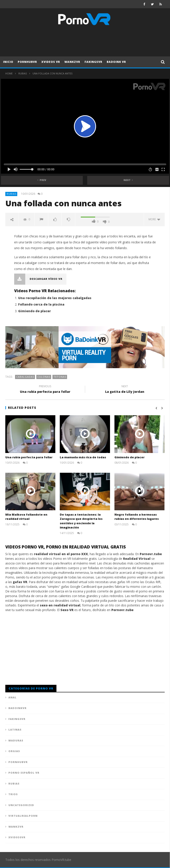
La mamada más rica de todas (83, 457)
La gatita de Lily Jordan (125, 390)
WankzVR (72, 62)
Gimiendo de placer (35, 311)
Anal (13, 697)
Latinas (15, 730)
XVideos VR (51, 62)
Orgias (14, 751)
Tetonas (60, 377)
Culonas (44, 377)
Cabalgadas (25, 377)
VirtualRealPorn (23, 816)
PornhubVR (27, 62)
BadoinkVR (17, 708)
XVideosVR (17, 837)
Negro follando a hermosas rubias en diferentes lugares (137, 517)
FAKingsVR (93, 62)
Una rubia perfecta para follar (45, 390)
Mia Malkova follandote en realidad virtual (26, 517)
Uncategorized (21, 805)
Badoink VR (116, 62)
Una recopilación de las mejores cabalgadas (55, 298)
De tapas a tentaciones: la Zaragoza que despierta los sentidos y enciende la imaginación (81, 521)
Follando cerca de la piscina (41, 304)
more (154, 219)
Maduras (16, 740)
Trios (13, 794)
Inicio (8, 62)
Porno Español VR (24, 773)
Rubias (23, 73)
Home (9, 73)
